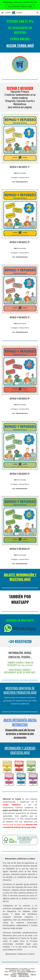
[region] (20, 5)
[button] (2, 13)
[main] (20, 34)
